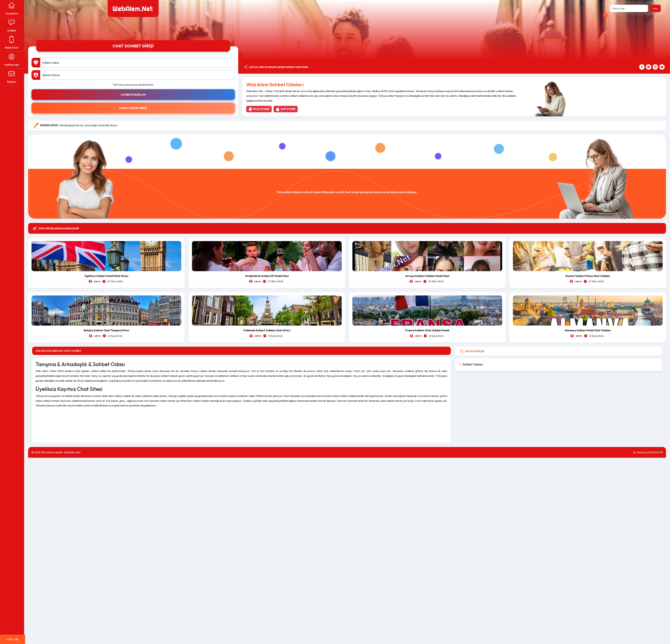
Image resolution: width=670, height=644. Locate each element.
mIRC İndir (13, 639)
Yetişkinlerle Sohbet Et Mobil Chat (267, 276)
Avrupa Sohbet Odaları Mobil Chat (428, 276)
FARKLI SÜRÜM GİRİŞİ (134, 108)
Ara (655, 8)
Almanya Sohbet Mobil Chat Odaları (588, 330)
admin (98, 281)
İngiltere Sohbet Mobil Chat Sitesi (107, 276)
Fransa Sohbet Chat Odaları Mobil (428, 330)
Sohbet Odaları (473, 364)
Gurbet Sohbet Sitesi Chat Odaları (588, 276)
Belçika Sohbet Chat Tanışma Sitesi (107, 330)
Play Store (259, 109)
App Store (286, 109)
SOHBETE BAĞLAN (134, 95)
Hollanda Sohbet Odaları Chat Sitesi (267, 330)
